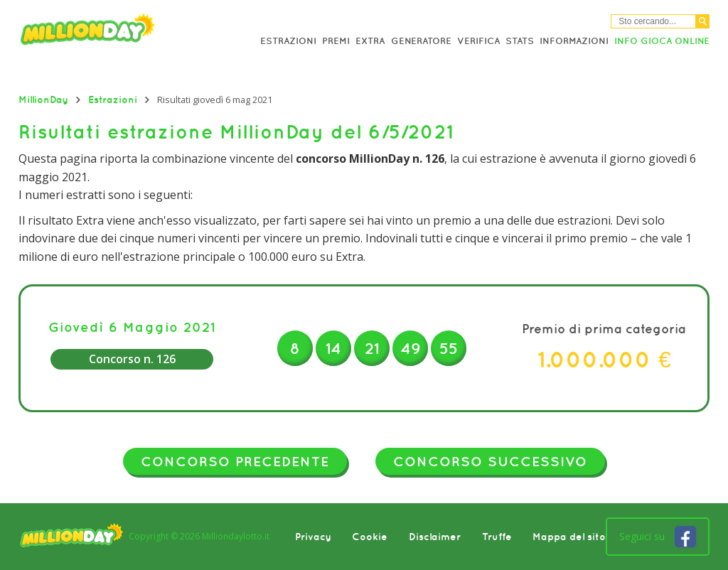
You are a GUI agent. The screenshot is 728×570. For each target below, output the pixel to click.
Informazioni (574, 41)
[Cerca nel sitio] (653, 21)
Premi (336, 41)
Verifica (478, 41)
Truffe (497, 537)
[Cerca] (703, 21)
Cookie (370, 537)
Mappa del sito (569, 537)
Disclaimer (435, 537)
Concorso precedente (235, 461)
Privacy (313, 537)
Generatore (421, 41)
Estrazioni (288, 41)
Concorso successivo (490, 461)
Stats (520, 41)
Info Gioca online (662, 41)
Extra (370, 41)
